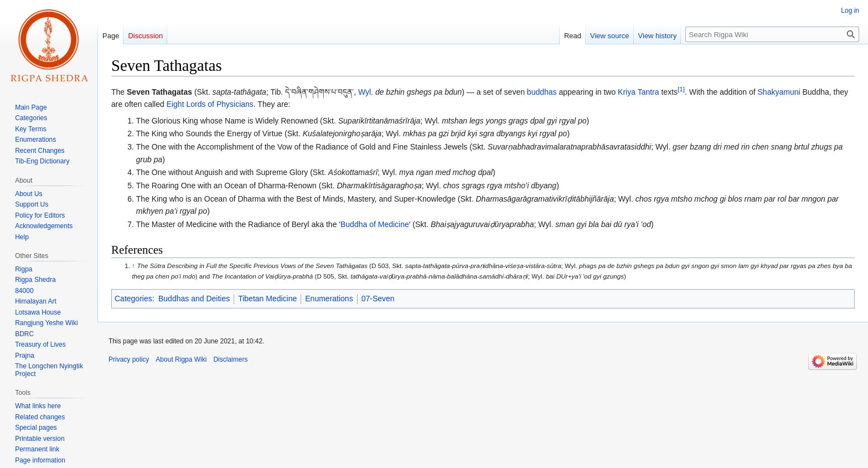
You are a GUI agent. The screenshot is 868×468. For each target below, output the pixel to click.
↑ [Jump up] (133, 266)
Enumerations (329, 299)
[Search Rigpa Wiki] (772, 34)
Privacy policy (129, 359)
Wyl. (366, 92)
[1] (681, 89)
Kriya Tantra (638, 92)
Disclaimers (230, 359)
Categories (133, 299)
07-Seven (378, 299)
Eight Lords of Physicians (210, 104)
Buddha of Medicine (375, 224)
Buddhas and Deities (194, 299)
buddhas (542, 92)
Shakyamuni (779, 92)
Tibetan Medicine (267, 299)
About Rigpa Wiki (181, 359)
